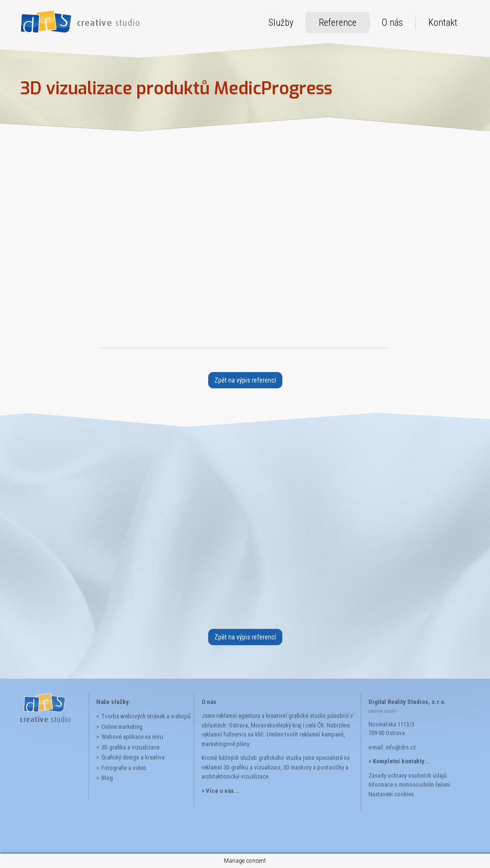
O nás (392, 22)
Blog (107, 778)
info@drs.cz (401, 747)
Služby (281, 22)
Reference (338, 22)
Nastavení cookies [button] (391, 794)
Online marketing (122, 727)
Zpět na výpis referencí (245, 380)
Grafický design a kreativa (133, 757)
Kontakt (443, 22)
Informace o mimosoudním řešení (409, 785)
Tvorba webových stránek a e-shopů (144, 716)
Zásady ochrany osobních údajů (407, 775)
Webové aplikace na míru (132, 737)
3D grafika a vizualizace (130, 747)
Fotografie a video (124, 768)
